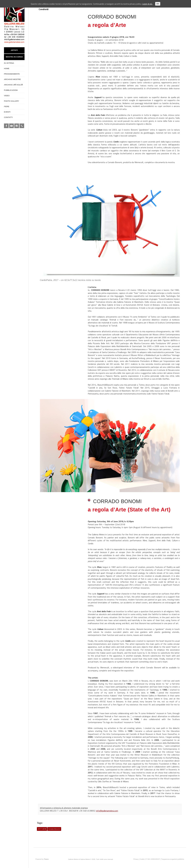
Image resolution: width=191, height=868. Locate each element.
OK (158, 4)
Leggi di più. (147, 4)
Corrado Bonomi (54, 829)
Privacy (136, 859)
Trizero (46, 859)
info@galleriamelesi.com (107, 811)
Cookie (142, 859)
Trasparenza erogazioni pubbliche (173, 859)
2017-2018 (42, 829)
